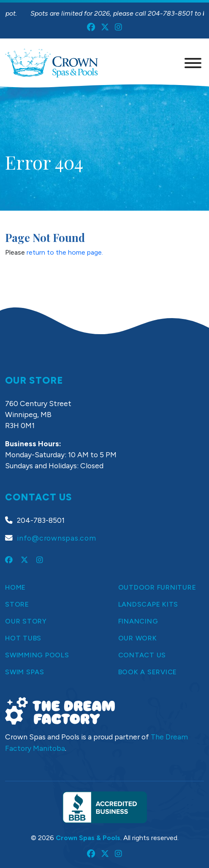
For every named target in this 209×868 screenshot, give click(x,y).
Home (15, 587)
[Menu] (193, 63)
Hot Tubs (23, 638)
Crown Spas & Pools (88, 838)
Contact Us (142, 655)
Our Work (138, 638)
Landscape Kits (148, 604)
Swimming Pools (37, 655)
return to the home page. (65, 252)
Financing (138, 621)
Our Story (26, 621)
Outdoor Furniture (157, 587)
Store (17, 604)
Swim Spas (25, 672)
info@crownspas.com (57, 538)
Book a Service (148, 672)
